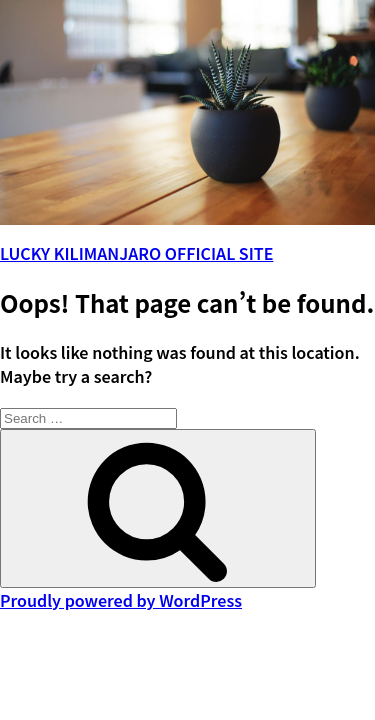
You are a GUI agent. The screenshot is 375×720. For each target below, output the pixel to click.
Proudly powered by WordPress (121, 600)
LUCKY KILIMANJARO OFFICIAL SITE (136, 253)
